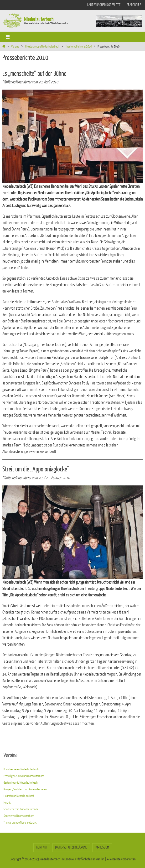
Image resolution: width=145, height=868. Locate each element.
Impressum (102, 847)
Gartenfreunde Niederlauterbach (21, 783)
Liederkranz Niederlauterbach (19, 796)
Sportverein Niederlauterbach (19, 816)
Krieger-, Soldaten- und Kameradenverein (25, 789)
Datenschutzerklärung (71, 847)
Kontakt (42, 847)
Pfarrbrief (134, 5)
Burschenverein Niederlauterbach (21, 769)
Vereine (15, 46)
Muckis (7, 803)
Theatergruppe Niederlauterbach (42, 46)
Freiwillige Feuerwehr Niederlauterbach (24, 776)
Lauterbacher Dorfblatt (104, 5)
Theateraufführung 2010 (79, 46)
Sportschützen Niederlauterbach (21, 809)
